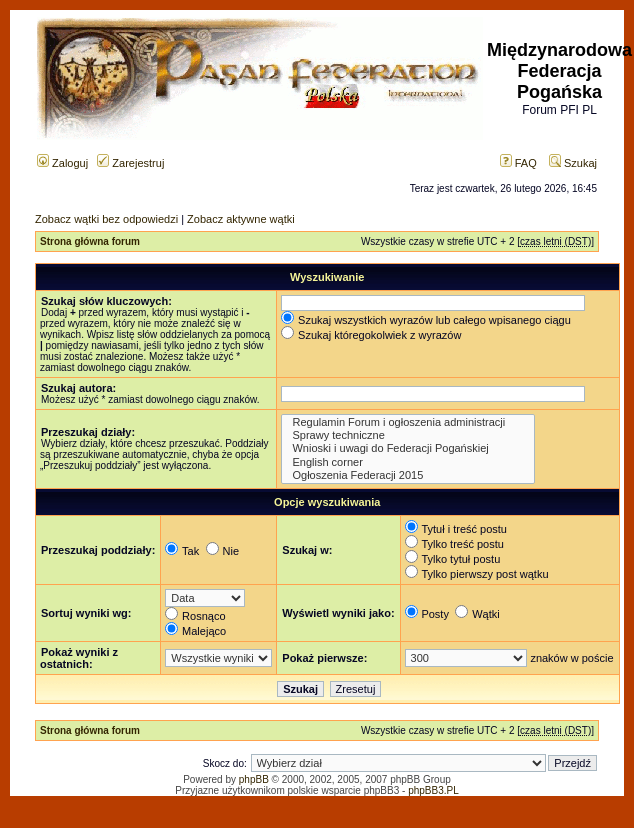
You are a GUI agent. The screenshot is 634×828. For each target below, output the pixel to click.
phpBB (254, 779)
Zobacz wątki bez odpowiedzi (106, 219)
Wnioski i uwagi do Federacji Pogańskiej (407, 448)
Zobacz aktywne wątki (241, 219)
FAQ (518, 163)
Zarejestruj (130, 163)
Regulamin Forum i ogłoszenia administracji (407, 422)
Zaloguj (62, 163)
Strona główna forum (90, 241)
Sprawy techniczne (407, 435)
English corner (407, 462)
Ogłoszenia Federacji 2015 (407, 475)
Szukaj (573, 163)
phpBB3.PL (433, 790)
